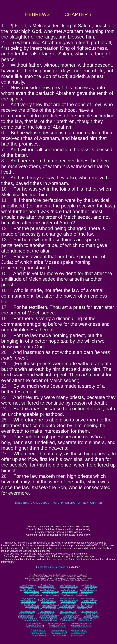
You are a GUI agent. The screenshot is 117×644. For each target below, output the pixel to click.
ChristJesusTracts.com (39, 630)
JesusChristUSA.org (26, 587)
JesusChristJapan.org (89, 588)
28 (4, 476)
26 (4, 437)
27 (4, 454)
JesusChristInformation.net (69, 600)
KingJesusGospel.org (85, 593)
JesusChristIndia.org (47, 590)
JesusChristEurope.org (67, 585)
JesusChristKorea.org (68, 588)
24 (4, 409)
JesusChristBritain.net (88, 598)
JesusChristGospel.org (67, 593)
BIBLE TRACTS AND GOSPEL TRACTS (37, 503)
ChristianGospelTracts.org (35, 625)
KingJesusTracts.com (40, 634)
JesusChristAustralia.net (70, 605)
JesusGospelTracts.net (80, 632)
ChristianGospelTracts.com (34, 624)
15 (4, 273)
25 (4, 420)
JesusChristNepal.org (27, 590)
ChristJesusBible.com (85, 620)
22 (4, 386)
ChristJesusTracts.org (59, 630)
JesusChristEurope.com (68, 612)
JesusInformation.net (52, 608)
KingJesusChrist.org (59, 635)
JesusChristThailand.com (49, 619)
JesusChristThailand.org (51, 592)
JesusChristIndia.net (47, 603)
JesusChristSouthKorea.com (49, 615)
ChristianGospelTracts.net (35, 627)
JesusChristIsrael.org (29, 585)
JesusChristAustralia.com (87, 619)
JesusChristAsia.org (48, 585)
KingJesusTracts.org (59, 634)
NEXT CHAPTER (93, 503)
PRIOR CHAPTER (71, 503)
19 (4, 335)
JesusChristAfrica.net (28, 602)
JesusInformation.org (52, 595)
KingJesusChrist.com (40, 635)
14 (4, 256)
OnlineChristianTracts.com (57, 624)
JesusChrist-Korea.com (73, 615)
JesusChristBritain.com (89, 612)
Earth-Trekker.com (92, 615)
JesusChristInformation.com (69, 613)
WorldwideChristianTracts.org (81, 625)
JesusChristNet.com (92, 613)
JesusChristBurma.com (26, 615)
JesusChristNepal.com (26, 617)
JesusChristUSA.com (25, 613)
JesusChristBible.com (50, 620)
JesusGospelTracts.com (38, 632)
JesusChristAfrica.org (28, 588)
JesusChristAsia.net (48, 598)
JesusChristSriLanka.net (88, 603)
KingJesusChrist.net (78, 635)
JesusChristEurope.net (67, 598)
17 (4, 307)
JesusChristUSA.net (26, 600)
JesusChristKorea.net (68, 602)
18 (4, 318)
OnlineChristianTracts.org (57, 625)
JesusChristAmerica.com (46, 613)
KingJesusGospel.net (85, 607)
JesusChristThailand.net (51, 605)
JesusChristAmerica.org (46, 587)
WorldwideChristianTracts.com (82, 624)
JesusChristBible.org (49, 593)
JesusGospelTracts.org (59, 632)
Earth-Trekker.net (87, 605)
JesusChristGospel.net (67, 607)
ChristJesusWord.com (67, 620)
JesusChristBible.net (49, 607)
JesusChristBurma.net (67, 603)
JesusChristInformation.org (69, 587)
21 (4, 363)
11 (4, 200)
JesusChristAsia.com (47, 612)
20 (4, 352)
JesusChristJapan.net (89, 602)
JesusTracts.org (67, 595)
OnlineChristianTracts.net (57, 627)
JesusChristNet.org (91, 587)
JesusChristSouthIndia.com (48, 617)
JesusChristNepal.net (28, 603)
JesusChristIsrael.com (28, 612)
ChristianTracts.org (82, 595)
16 (4, 290)
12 (4, 228)
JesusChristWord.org (32, 593)
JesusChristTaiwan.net (32, 605)
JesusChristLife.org (35, 595)
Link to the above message (51, 567)
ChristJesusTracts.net (79, 630)
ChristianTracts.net (82, 608)
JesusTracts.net (67, 608)
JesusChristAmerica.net (46, 600)
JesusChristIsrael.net (29, 598)
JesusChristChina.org (48, 588)
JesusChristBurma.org (67, 590)
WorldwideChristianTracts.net (81, 627)
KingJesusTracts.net (78, 634)
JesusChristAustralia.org (70, 592)
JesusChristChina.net (48, 602)
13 (4, 240)
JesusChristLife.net (91, 600)
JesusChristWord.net (32, 607)
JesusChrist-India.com (70, 617)
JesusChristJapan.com (68, 619)
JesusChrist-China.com (91, 617)
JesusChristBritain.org (88, 585)
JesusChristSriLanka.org (89, 590)
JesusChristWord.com (32, 620)
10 (4, 189)
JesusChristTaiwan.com (29, 619)
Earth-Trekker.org (87, 592)
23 (4, 397)
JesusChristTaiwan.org (32, 592)
